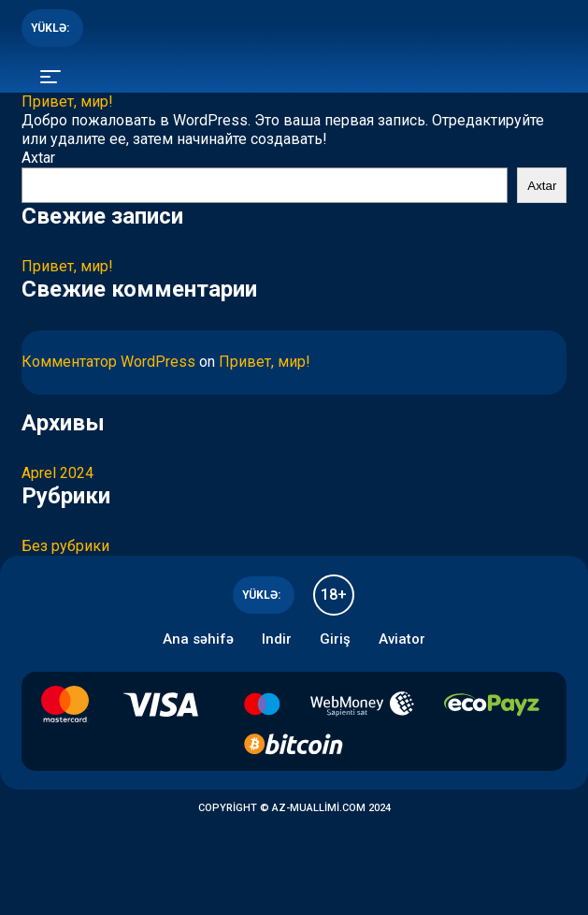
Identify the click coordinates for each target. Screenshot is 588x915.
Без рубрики (65, 546)
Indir (277, 639)
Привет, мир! (67, 102)
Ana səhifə (198, 639)
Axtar (38, 158)
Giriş (335, 639)
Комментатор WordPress (108, 362)
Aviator (402, 639)
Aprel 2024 (57, 473)
